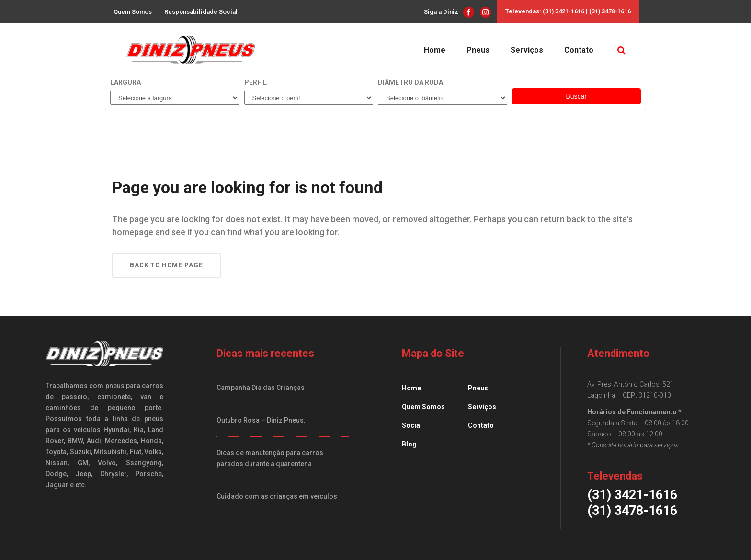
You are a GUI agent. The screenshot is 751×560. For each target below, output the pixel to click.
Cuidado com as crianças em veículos (277, 496)
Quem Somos (133, 12)
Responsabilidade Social (201, 12)
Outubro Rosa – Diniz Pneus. (261, 420)
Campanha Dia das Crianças (261, 388)
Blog (409, 444)
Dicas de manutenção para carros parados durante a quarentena (270, 458)
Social (412, 425)
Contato (481, 425)
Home (411, 388)
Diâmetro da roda (410, 82)
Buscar (576, 96)
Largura (125, 82)
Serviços (482, 407)
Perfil (256, 82)
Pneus (478, 388)
